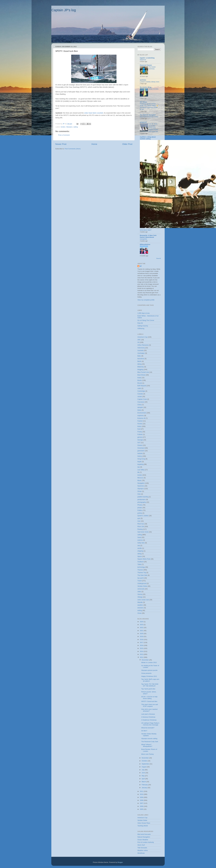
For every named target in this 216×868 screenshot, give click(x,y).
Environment (142, 413)
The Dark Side (142, 575)
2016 (142, 645)
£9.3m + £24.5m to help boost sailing (149, 698)
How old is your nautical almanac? (149, 710)
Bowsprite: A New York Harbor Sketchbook (148, 236)
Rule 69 (140, 323)
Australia (140, 350)
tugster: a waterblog (147, 58)
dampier (140, 407)
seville (140, 548)
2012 (142, 657)
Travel (140, 581)
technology (141, 567)
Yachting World (143, 826)
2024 (142, 622)
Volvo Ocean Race (144, 823)
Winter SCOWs (154, 89)
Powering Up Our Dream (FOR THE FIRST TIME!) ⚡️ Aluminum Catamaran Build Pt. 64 (149, 107)
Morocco (140, 478)
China (139, 405)
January (145, 788)
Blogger (120, 862)
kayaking (140, 464)
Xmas (139, 613)
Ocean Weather (143, 840)
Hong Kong (141, 459)
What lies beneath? (148, 728)
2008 (142, 800)
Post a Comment (64, 135)
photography (142, 502)
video (139, 592)
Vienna (140, 594)
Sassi (139, 537)
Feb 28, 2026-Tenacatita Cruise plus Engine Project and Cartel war (153, 128)
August (144, 767)
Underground (142, 583)
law (139, 467)
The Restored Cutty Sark (150, 742)
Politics (140, 510)
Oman (140, 491)
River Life (141, 526)
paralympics (142, 499)
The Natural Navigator (148, 115)
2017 (142, 642)
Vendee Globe (142, 586)
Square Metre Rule (144, 559)
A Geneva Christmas (148, 717)
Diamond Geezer (146, 65)
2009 (142, 797)
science (140, 540)
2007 (142, 803)
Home (94, 144)
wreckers (141, 608)
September (146, 764)
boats (139, 378)
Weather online (143, 850)
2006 (142, 806)
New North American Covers (149, 117)
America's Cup (142, 337)
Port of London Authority (146, 842)
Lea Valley (141, 470)
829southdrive (145, 244)
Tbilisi (139, 564)
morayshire (143, 239)
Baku (139, 356)
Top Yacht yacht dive (148, 689)
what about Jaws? (146, 230)
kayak (139, 462)
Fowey (140, 432)
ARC (139, 340)
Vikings (140, 597)
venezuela (141, 589)
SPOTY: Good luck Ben (149, 701)
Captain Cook (142, 399)
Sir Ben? (144, 731)
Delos (139, 410)
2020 (142, 634)
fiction (139, 426)
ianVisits (143, 80)
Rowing (140, 529)
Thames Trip (142, 573)
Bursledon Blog (146, 87)
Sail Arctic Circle (143, 532)
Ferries (140, 424)
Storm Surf (141, 845)
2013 (142, 654)
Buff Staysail (142, 386)
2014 (142, 651)
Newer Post (61, 144)
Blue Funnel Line (143, 372)
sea (139, 545)
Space (140, 556)
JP (141, 266)
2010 (142, 794)
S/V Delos (143, 102)
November (145, 758)
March (144, 782)
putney (140, 513)
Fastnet (140, 421)
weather (140, 605)
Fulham (140, 434)
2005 (142, 809)
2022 (142, 628)
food (139, 429)
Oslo (139, 494)
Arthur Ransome (143, 345)
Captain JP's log (64, 10)
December (145, 660)
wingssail (143, 122)
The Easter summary (152, 68)
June (144, 773)
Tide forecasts (142, 848)
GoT (139, 443)
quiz (139, 518)
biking (139, 364)
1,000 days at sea (144, 313)
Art (138, 342)
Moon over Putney (148, 754)
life (138, 472)
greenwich (141, 451)
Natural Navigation (144, 837)
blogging (140, 369)
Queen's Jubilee (143, 516)
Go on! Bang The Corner (146, 320)
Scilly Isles (141, 543)
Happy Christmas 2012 (149, 676)
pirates (140, 508)
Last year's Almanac (148, 714)
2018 (142, 640)
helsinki (140, 453)
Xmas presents (146, 673)
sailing (75, 127)
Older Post (127, 144)
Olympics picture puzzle (149, 670)
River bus (141, 524)
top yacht (141, 578)
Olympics (69, 127)
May (143, 776)
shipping (140, 551)
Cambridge (141, 391)
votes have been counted (93, 113)
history (140, 456)
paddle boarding (143, 497)
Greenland (141, 448)
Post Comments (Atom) (73, 149)
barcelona (141, 359)
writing (140, 610)
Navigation (141, 483)
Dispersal (143, 60)
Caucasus (141, 402)
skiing (139, 554)
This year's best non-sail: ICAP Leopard (150, 705)
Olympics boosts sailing (149, 739)
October (145, 761)
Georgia (140, 440)
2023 (142, 625)
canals (140, 396)
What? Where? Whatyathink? (147, 745)
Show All (158, 258)
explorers (141, 416)
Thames (140, 570)
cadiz (139, 388)
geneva (140, 437)
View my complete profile (146, 300)
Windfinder (141, 853)
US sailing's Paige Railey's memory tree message (150, 724)
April (143, 779)
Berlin (139, 361)
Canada (140, 394)
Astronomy (141, 348)
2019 (142, 636)
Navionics (141, 486)
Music (139, 480)
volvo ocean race (143, 600)
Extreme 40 (141, 418)
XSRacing (141, 328)
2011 (142, 791)
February (145, 785)
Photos (140, 505)
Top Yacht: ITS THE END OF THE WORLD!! (150, 685)
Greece (140, 445)
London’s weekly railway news (150, 82)
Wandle (140, 602)
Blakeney (141, 367)
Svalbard (140, 562)
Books (140, 380)
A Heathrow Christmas (149, 720)
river (139, 521)
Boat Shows (142, 375)
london (63, 127)
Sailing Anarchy (143, 326)
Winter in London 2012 (149, 662)
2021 (142, 631)
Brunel (140, 383)
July (143, 770)
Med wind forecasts (144, 834)
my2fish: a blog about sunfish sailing (148, 138)
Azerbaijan (141, 353)
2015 (142, 648)
